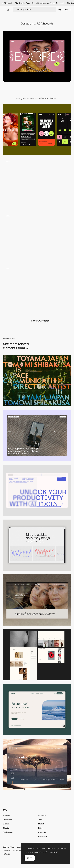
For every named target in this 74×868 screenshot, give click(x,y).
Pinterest (6, 854)
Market (41, 824)
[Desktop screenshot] (37, 655)
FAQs (40, 828)
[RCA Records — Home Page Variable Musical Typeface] (37, 290)
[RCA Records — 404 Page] (37, 183)
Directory (7, 828)
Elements (7, 824)
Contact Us (43, 836)
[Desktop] (37, 381)
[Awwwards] (9, 10)
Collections (7, 820)
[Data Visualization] (37, 545)
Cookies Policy (8, 847)
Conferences (8, 832)
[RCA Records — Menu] (37, 237)
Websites (7, 815)
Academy (42, 815)
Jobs (40, 820)
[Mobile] (37, 129)
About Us (42, 832)
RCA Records (45, 24)
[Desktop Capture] (37, 710)
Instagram (17, 850)
